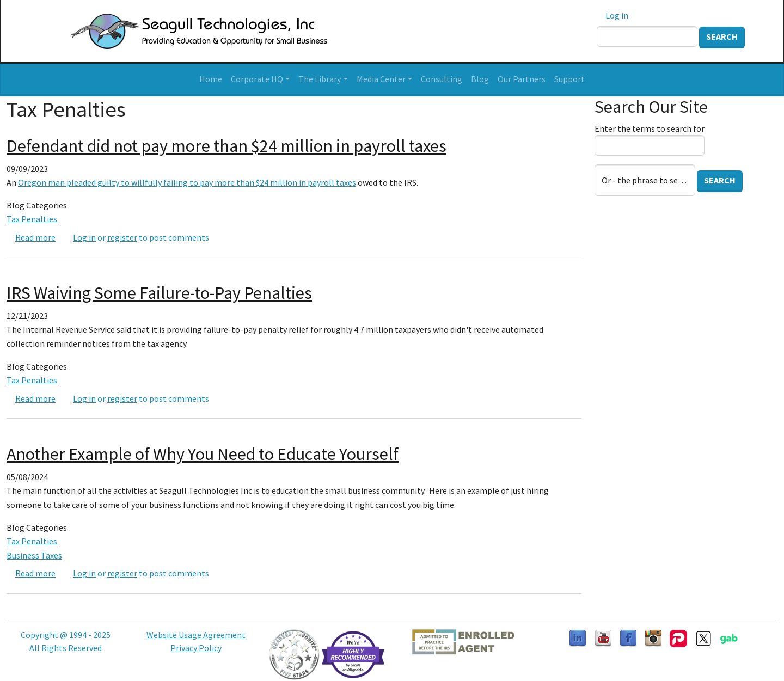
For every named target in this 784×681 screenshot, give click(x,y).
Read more (35, 237)
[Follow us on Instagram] (653, 637)
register (122, 237)
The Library (320, 79)
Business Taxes (34, 555)
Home (211, 79)
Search (722, 36)
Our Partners (522, 79)
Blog (480, 79)
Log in (617, 15)
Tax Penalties (32, 219)
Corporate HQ (257, 79)
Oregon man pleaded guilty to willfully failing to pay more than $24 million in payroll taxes (187, 182)
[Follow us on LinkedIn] (578, 637)
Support (569, 79)
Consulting (442, 79)
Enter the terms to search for (650, 128)
